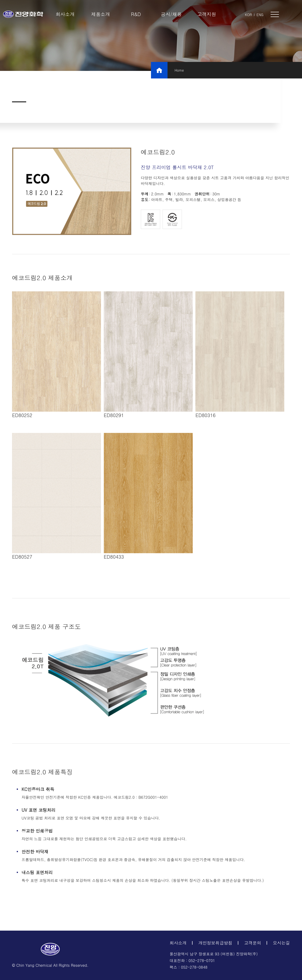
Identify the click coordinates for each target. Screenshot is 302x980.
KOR (248, 15)
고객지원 (207, 14)
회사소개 (65, 14)
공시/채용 (171, 14)
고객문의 (253, 943)
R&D (136, 14)
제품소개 (101, 14)
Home (179, 70)
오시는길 (281, 943)
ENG (260, 15)
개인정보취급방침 (215, 943)
